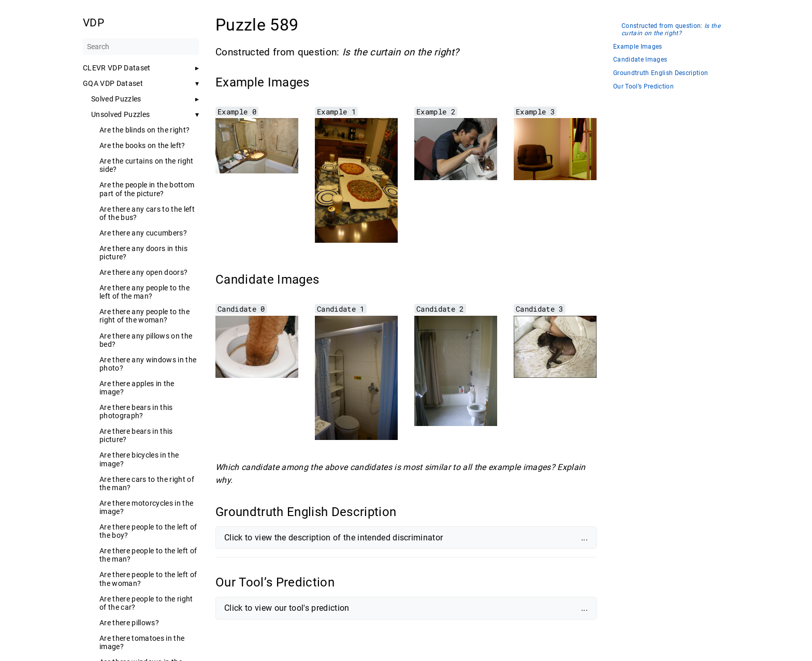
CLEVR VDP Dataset (117, 68)
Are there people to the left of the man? (148, 555)
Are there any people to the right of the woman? (144, 316)
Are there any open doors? (143, 272)
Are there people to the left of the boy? (148, 531)
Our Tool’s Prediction (643, 87)
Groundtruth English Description (661, 73)
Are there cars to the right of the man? (147, 483)
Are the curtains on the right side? (147, 165)
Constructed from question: (671, 30)
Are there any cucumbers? (143, 233)
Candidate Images (640, 60)
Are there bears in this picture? (136, 435)
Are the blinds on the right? (144, 130)
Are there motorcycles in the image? (146, 507)
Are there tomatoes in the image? (142, 642)
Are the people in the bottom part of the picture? (147, 189)
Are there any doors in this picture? (143, 253)
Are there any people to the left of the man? (144, 292)
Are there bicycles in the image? (139, 459)
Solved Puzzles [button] (116, 99)
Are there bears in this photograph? (136, 412)
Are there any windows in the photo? (148, 364)
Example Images (638, 47)
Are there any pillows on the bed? (146, 340)
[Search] (141, 47)
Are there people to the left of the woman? (148, 579)
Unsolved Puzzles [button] (120, 114)
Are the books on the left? (142, 145)
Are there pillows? (129, 623)
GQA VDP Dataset (113, 83)
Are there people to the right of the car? (146, 603)
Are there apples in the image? (137, 388)
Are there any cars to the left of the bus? (147, 213)
